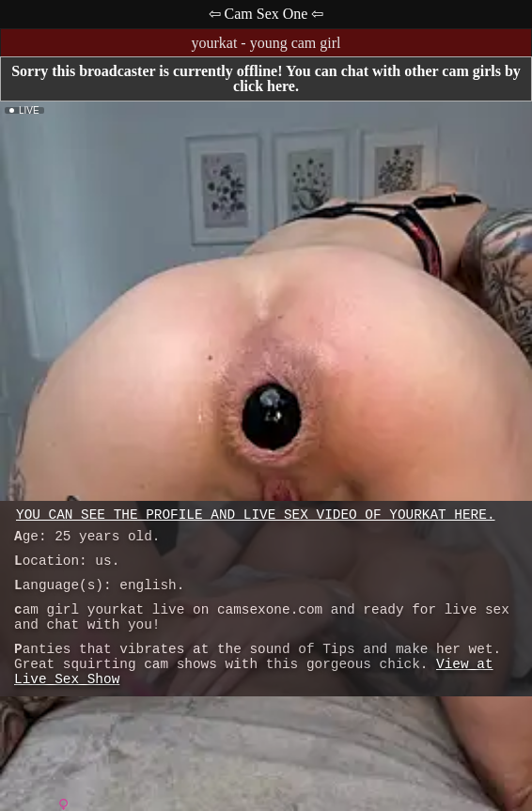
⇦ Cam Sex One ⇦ (266, 14)
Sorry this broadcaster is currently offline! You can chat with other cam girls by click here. (266, 78)
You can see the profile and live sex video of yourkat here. (256, 515)
